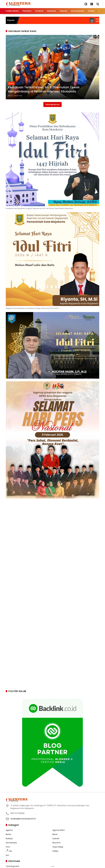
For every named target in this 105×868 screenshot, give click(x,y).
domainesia (11, 843)
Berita (8, 834)
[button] (86, 4)
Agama (9, 830)
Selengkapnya (52, 104)
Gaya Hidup (58, 847)
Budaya (9, 838)
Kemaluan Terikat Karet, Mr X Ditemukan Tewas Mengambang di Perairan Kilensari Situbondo (44, 89)
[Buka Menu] (92, 4)
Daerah (11, 83)
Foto (8, 847)
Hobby (55, 851)
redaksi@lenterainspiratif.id (23, 819)
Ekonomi (56, 843)
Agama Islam (59, 830)
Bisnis (55, 834)
